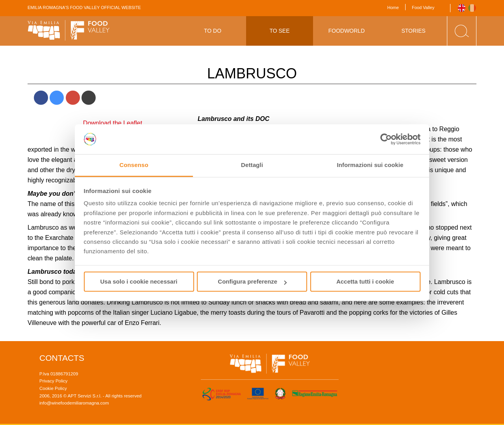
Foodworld (347, 31)
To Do (213, 31)
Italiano (472, 8)
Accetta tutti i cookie (365, 282)
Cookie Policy (53, 388)
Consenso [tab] (134, 165)
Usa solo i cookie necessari (139, 282)
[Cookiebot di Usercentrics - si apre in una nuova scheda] (386, 139)
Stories (413, 31)
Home (393, 7)
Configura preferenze (252, 282)
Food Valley (423, 7)
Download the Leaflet (113, 123)
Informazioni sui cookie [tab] (370, 165)
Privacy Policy (54, 381)
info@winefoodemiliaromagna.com (74, 403)
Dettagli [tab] (252, 165)
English (462, 8)
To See (279, 31)
